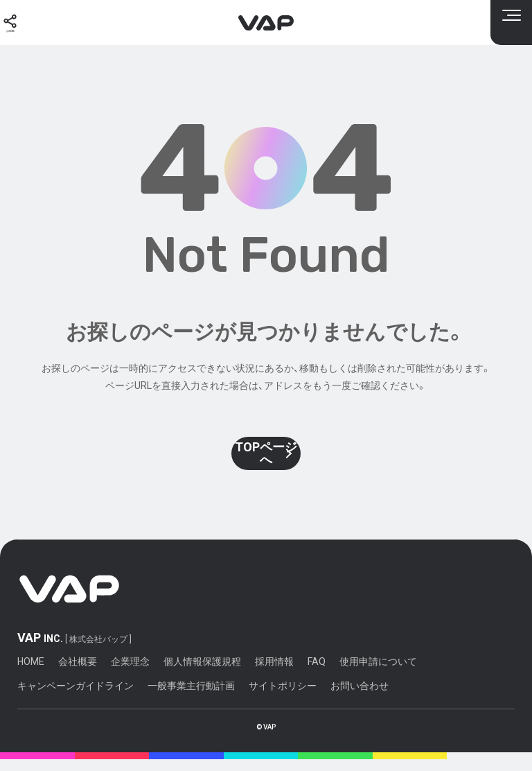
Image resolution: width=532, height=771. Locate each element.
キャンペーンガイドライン (76, 698)
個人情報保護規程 (202, 674)
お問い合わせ (360, 698)
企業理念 (130, 674)
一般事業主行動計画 (191, 698)
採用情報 (274, 674)
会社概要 (78, 674)
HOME (31, 674)
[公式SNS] (21, 23)
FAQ (317, 674)
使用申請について (378, 674)
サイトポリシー (283, 698)
